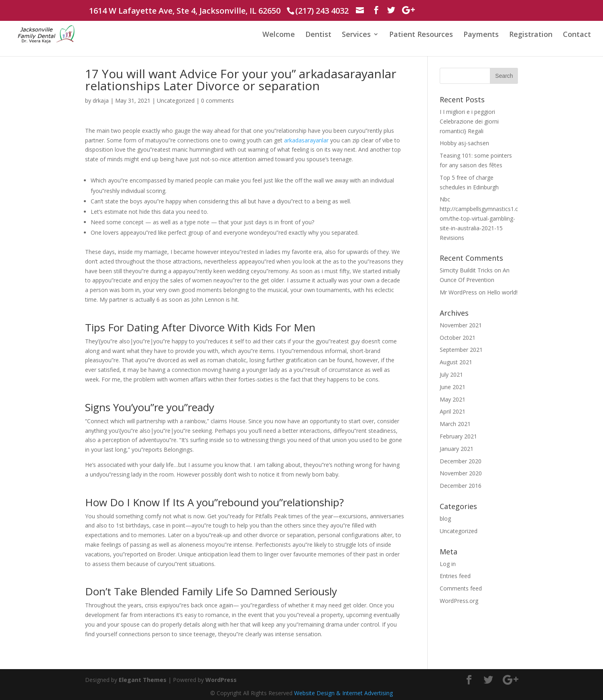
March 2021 (455, 424)
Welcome (279, 35)
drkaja (101, 100)
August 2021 (456, 362)
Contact (577, 35)
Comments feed (461, 588)
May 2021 (453, 399)
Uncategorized (176, 100)
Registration (531, 35)
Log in (448, 564)
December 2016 (461, 486)
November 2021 (461, 325)
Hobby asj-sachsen (464, 143)
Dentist (318, 35)
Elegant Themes (143, 680)
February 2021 (458, 436)
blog (445, 518)
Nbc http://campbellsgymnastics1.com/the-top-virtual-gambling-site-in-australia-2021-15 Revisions (479, 218)
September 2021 (461, 350)
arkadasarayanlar (306, 140)
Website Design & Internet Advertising (343, 693)
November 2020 (461, 473)
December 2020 (461, 461)
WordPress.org (459, 601)
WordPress (221, 680)
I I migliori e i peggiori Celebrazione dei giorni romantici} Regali (469, 121)
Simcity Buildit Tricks (466, 270)
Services (356, 35)
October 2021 (458, 338)
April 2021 (453, 411)
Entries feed (455, 576)
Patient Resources (421, 35)
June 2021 (453, 387)
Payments (481, 35)
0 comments (217, 100)
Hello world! (502, 292)
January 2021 (457, 449)
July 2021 (451, 374)
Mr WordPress (458, 292)
